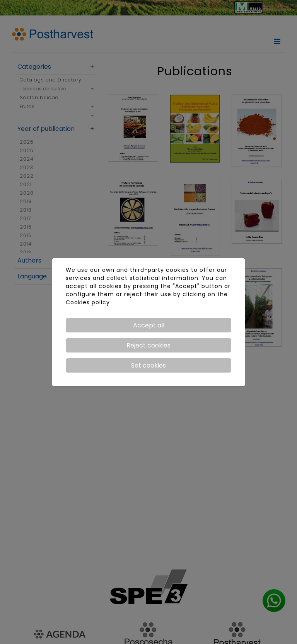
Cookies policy (88, 302)
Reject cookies (148, 345)
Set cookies (148, 365)
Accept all (149, 325)
